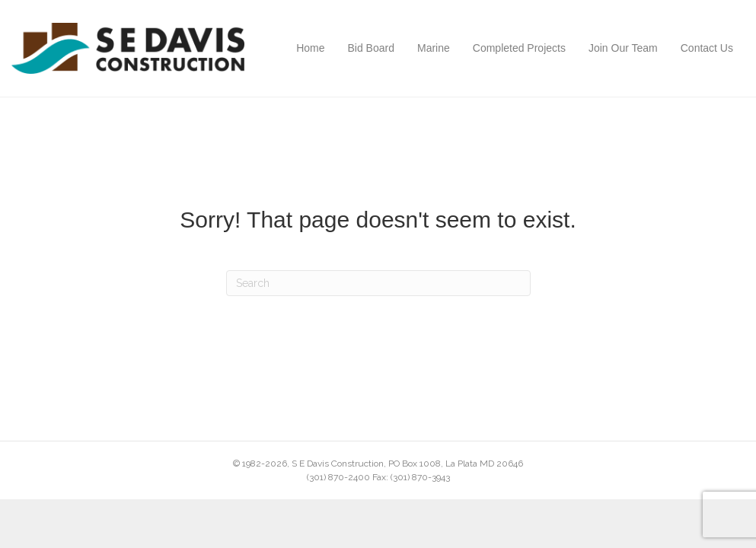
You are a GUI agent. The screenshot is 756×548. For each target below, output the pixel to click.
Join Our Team (623, 48)
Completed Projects (519, 48)
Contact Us (707, 48)
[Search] (378, 283)
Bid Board (371, 48)
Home (310, 48)
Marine (434, 48)
